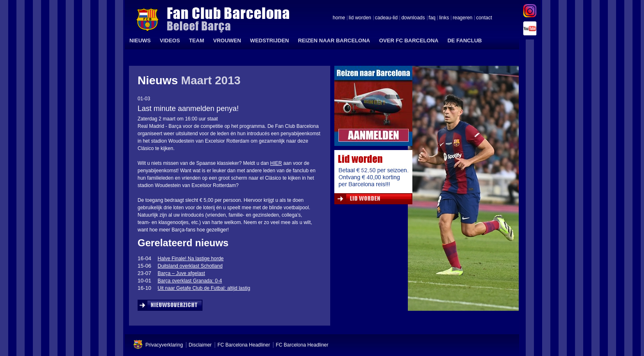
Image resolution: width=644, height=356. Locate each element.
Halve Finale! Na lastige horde (191, 259)
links (444, 18)
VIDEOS (170, 40)
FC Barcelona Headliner (244, 345)
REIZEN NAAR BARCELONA (334, 40)
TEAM (197, 40)
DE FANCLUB (465, 40)
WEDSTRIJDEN (270, 40)
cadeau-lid (386, 18)
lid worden (360, 18)
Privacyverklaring (164, 345)
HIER (276, 163)
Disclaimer (200, 345)
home (339, 18)
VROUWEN (227, 40)
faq (432, 18)
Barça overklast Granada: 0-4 (190, 281)
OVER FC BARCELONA (409, 40)
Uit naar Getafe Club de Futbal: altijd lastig (204, 288)
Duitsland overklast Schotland (190, 266)
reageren (462, 18)
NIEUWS (140, 40)
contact (484, 18)
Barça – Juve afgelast (181, 273)
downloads (413, 18)
